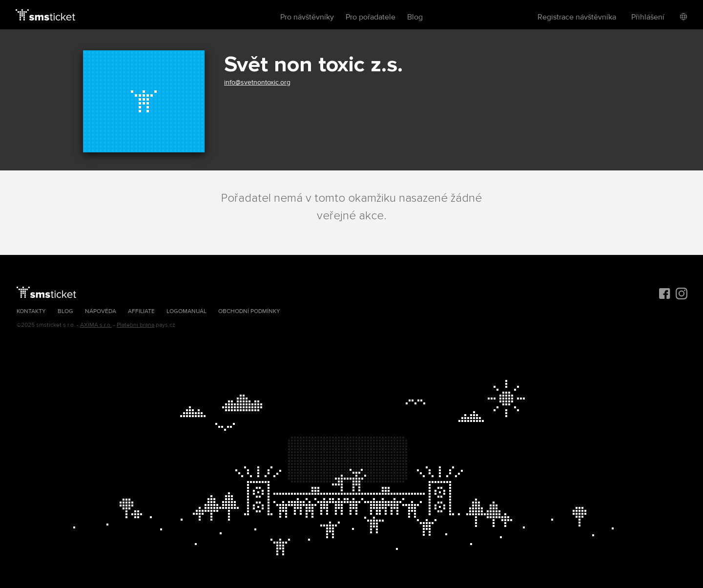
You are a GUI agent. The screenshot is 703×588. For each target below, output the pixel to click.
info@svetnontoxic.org (257, 82)
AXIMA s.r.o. (96, 325)
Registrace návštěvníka (577, 17)
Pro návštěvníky (307, 17)
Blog (415, 17)
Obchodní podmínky (249, 311)
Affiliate (141, 311)
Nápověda (101, 311)
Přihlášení (648, 17)
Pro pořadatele (371, 17)
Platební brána (135, 325)
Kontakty (31, 311)
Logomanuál (186, 311)
